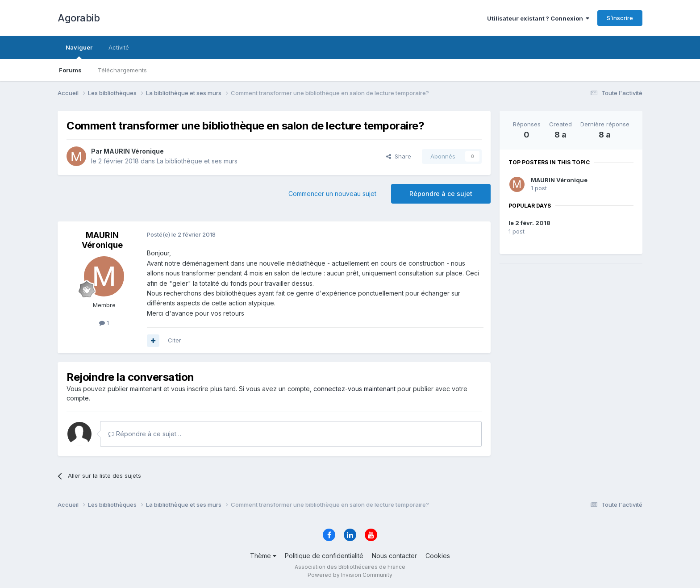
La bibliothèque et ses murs (197, 161)
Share (399, 156)
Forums (70, 70)
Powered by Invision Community (350, 575)
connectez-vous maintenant (354, 389)
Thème (263, 556)
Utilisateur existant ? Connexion (538, 18)
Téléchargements (122, 70)
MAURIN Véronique (559, 180)
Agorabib (79, 18)
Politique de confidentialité (324, 556)
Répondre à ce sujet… (145, 434)
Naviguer (79, 51)
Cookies (438, 556)
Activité (119, 47)
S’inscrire (620, 18)
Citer (175, 340)
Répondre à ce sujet (441, 194)
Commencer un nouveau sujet (332, 194)
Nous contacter (394, 556)
